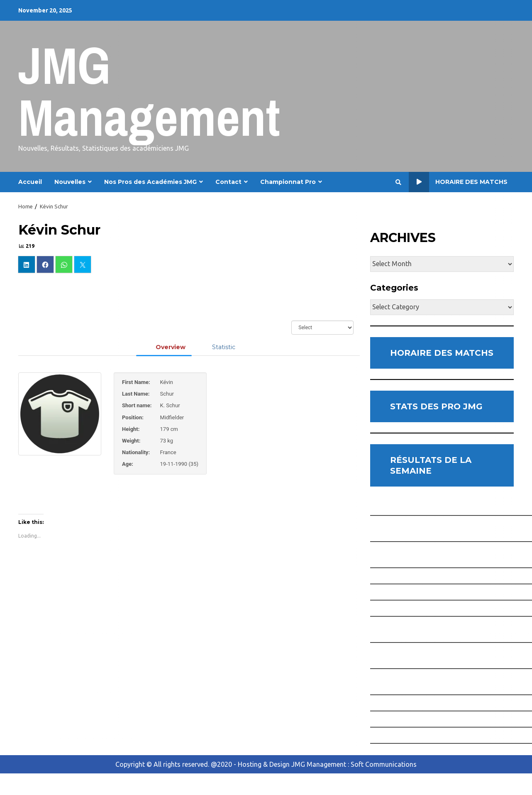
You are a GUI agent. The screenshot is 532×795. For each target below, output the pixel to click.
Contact (228, 182)
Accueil (30, 182)
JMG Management (149, 91)
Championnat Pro (288, 182)
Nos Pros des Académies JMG (150, 182)
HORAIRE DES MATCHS (442, 353)
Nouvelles (70, 182)
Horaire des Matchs (458, 182)
